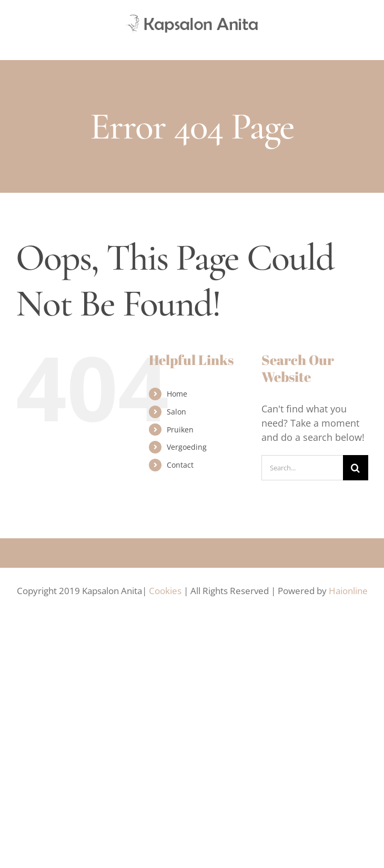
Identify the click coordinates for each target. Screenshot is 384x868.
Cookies (165, 591)
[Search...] (302, 468)
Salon (176, 412)
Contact (180, 465)
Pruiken (180, 430)
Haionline (348, 591)
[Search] (356, 468)
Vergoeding (187, 447)
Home (177, 394)
